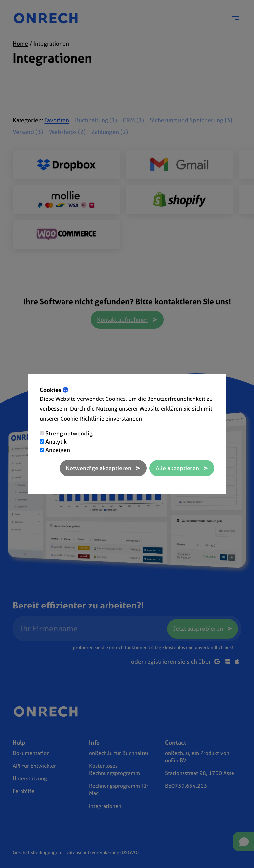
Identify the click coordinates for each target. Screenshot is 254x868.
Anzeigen (58, 450)
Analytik (56, 442)
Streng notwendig (69, 433)
